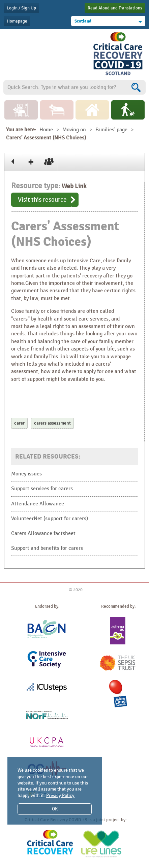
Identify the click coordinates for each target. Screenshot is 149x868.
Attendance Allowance (38, 504)
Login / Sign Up (21, 8)
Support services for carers (42, 489)
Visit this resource (42, 200)
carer (19, 423)
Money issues (26, 474)
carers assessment (52, 423)
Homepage (17, 21)
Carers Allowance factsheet (43, 533)
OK (55, 809)
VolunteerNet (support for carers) (50, 519)
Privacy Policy (60, 795)
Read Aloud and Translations (115, 8)
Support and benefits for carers (47, 548)
